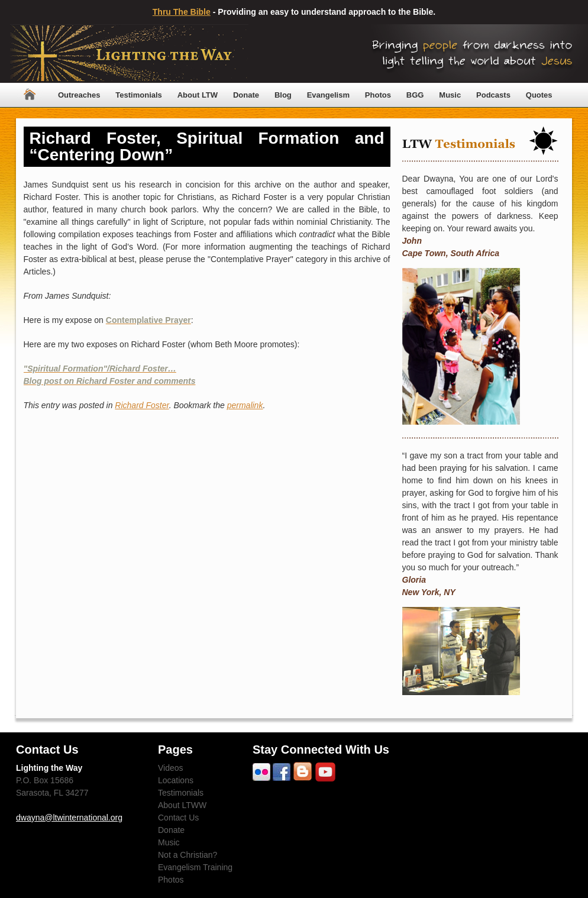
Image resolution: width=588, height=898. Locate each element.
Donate (246, 95)
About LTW (198, 95)
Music (450, 95)
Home (30, 95)
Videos (171, 768)
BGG (415, 95)
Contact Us (178, 818)
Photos (378, 95)
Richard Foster (142, 405)
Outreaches (79, 95)
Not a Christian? (188, 855)
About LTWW (182, 805)
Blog (283, 95)
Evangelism (328, 95)
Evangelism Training (195, 867)
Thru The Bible (182, 12)
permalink (245, 405)
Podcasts (493, 95)
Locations (176, 780)
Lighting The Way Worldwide (129, 54)
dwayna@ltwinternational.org (69, 818)
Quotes (539, 95)
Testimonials (139, 95)
